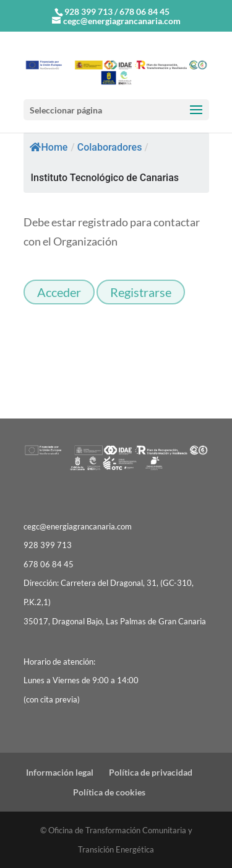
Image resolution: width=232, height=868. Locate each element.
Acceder (59, 292)
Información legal (60, 772)
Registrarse (141, 292)
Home (49, 147)
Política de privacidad (151, 772)
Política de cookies (109, 792)
